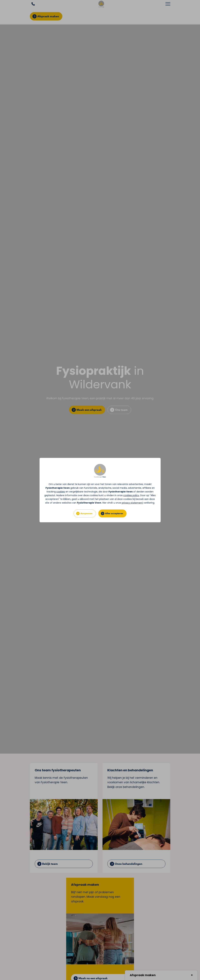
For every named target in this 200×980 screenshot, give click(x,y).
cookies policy (131, 495)
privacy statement (132, 503)
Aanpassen (86, 513)
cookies (61, 492)
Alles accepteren (114, 513)
